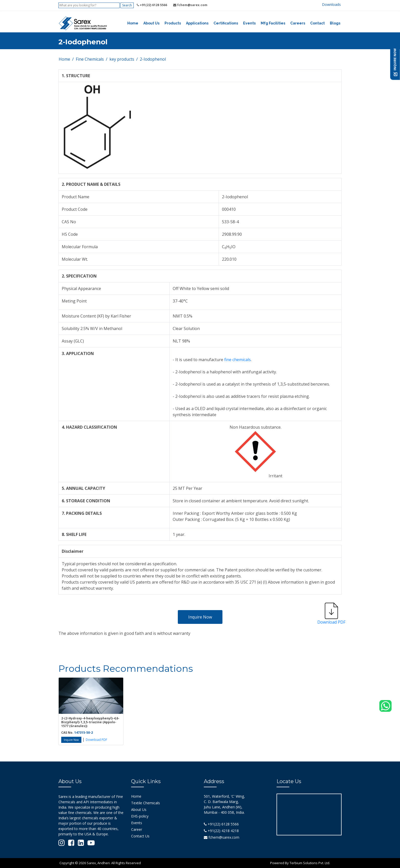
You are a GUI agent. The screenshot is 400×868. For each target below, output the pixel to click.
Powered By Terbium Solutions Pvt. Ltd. (300, 863)
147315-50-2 (84, 733)
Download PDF (96, 740)
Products (173, 23)
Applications (197, 23)
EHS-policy (140, 816)
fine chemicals (237, 360)
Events (249, 23)
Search (127, 5)
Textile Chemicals (146, 803)
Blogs (335, 23)
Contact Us (140, 836)
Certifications (226, 23)
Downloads (331, 4)
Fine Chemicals (90, 59)
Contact (317, 23)
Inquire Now (200, 617)
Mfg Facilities (273, 23)
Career (137, 829)
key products (122, 59)
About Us (151, 23)
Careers (298, 23)
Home (133, 23)
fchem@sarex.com (222, 837)
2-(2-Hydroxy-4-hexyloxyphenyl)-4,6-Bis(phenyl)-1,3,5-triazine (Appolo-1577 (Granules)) (90, 722)
